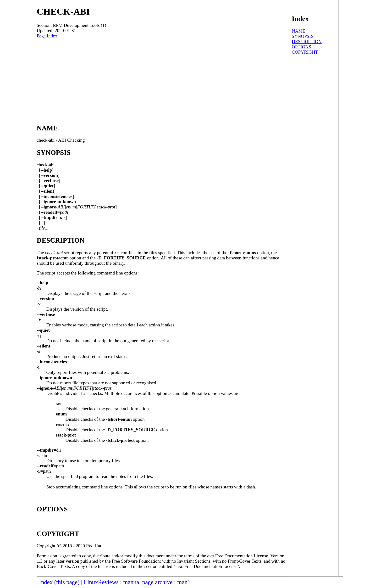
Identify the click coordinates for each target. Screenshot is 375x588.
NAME (299, 31)
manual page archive (148, 582)
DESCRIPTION (307, 42)
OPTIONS (301, 47)
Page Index (47, 36)
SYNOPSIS (303, 36)
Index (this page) (59, 582)
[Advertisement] (162, 77)
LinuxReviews (101, 582)
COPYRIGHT (305, 52)
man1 (184, 582)
